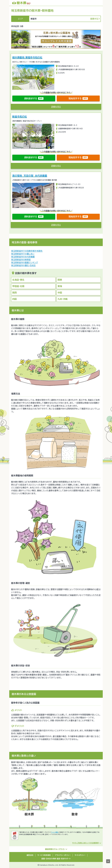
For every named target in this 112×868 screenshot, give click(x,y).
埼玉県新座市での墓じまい (23, 254)
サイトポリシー (80, 855)
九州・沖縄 (63, 299)
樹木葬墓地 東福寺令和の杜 (27, 57)
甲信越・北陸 (18, 286)
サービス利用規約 (44, 855)
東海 (60, 286)
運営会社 (30, 855)
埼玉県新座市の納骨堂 (21, 260)
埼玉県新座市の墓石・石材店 (23, 265)
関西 (14, 293)
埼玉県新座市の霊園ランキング (25, 263)
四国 (14, 299)
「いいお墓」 (55, 832)
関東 (60, 280)
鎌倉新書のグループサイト (55, 849)
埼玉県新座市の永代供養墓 (23, 257)
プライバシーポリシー (63, 855)
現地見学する (78, 99)
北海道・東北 (18, 280)
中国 (60, 293)
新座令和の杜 (20, 116)
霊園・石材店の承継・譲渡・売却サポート (56, 859)
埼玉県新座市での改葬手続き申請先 (27, 251)
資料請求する (34, 99)
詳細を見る (56, 107)
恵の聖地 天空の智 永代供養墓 (30, 176)
